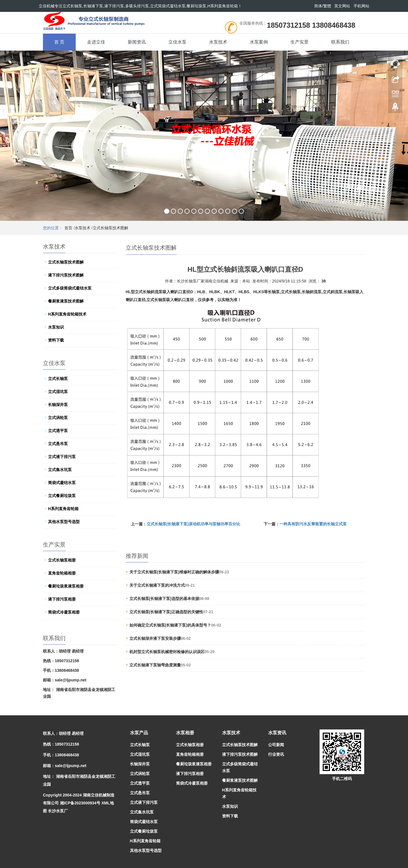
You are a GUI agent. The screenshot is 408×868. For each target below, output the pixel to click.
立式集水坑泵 (60, 470)
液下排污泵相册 (62, 599)
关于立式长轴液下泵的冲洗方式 (157, 585)
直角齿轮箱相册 (62, 573)
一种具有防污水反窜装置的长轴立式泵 (313, 524)
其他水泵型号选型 (64, 522)
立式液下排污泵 (62, 457)
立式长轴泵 (58, 379)
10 (228, 211)
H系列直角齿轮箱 (63, 509)
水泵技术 (218, 42)
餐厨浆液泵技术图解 (66, 301)
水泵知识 (56, 327)
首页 (68, 228)
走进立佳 (96, 42)
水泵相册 (185, 733)
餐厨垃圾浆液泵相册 (66, 586)
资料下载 (56, 340)
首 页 (59, 42)
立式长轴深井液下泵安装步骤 (155, 638)
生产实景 (300, 42)
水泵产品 (139, 733)
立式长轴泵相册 (62, 560)
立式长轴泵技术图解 (110, 228)
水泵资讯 (277, 733)
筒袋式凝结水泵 (62, 483)
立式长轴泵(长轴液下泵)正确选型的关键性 (166, 612)
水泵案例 (259, 42)
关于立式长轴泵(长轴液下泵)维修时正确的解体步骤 (174, 572)
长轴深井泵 (58, 405)
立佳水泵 (177, 42)
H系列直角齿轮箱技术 (67, 314)
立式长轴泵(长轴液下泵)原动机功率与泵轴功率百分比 (193, 524)
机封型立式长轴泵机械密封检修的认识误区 (167, 652)
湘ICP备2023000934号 (80, 803)
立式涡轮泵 (58, 418)
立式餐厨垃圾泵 (62, 496)
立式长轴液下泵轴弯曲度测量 (155, 665)
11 (235, 211)
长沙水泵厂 (58, 811)
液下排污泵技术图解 (66, 275)
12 (241, 211)
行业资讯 (276, 754)
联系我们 (340, 42)
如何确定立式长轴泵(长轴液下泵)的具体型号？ (170, 625)
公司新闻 (276, 745)
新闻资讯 (137, 42)
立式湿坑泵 (58, 392)
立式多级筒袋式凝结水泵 (70, 288)
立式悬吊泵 (58, 444)
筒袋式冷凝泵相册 (64, 612)
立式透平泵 (58, 431)
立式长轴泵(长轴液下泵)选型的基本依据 (164, 599)
